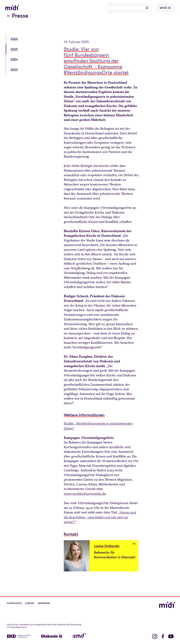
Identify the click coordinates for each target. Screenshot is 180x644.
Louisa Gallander (107, 546)
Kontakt (30, 603)
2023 (14, 70)
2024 (14, 59)
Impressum (44, 603)
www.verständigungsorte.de (85, 494)
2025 (14, 49)
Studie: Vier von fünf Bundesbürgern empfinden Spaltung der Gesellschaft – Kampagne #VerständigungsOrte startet (96, 61)
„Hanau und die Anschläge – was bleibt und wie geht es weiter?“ (100, 517)
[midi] (12, 8)
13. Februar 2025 (76, 42)
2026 (14, 39)
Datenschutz (15, 603)
